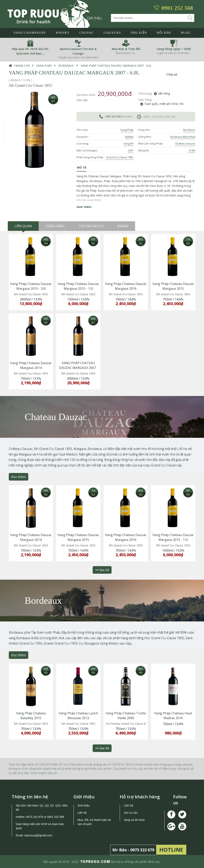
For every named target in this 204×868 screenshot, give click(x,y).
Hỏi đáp (164, 33)
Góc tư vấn (131, 813)
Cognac (87, 33)
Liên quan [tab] (23, 226)
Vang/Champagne (30, 33)
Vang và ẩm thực (134, 820)
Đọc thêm (19, 477)
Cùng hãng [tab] (55, 226)
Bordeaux (66, 66)
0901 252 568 (177, 8)
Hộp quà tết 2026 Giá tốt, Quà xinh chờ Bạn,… (30, 51)
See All (102, 570)
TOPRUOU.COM (95, 862)
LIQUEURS (112, 33)
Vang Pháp (44, 66)
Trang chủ (22, 66)
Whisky (63, 33)
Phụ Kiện (139, 33)
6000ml (129, 137)
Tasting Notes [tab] (91, 226)
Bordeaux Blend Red (183, 137)
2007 (131, 150)
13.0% (192, 150)
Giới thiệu (94, 18)
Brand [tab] (123, 226)
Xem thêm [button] (84, 207)
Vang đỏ (128, 143)
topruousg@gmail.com (39, 835)
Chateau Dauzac (185, 143)
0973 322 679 (34, 817)
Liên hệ (82, 813)
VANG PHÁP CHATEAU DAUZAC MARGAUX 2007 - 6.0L (116, 66)
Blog (186, 33)
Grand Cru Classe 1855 (120, 157)
